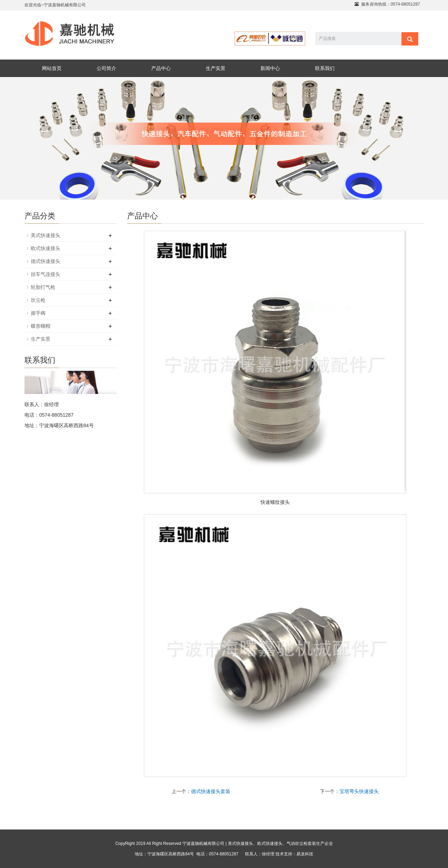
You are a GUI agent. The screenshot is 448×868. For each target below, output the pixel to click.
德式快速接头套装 (211, 791)
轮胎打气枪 (43, 287)
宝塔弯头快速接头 (359, 791)
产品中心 (161, 68)
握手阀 (38, 313)
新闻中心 (270, 68)
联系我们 (325, 68)
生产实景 (216, 68)
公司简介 (106, 68)
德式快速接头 (45, 261)
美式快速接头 (45, 235)
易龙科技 (305, 854)
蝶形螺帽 (41, 326)
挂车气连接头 (45, 274)
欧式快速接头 (45, 248)
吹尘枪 (38, 300)
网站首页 (52, 68)
